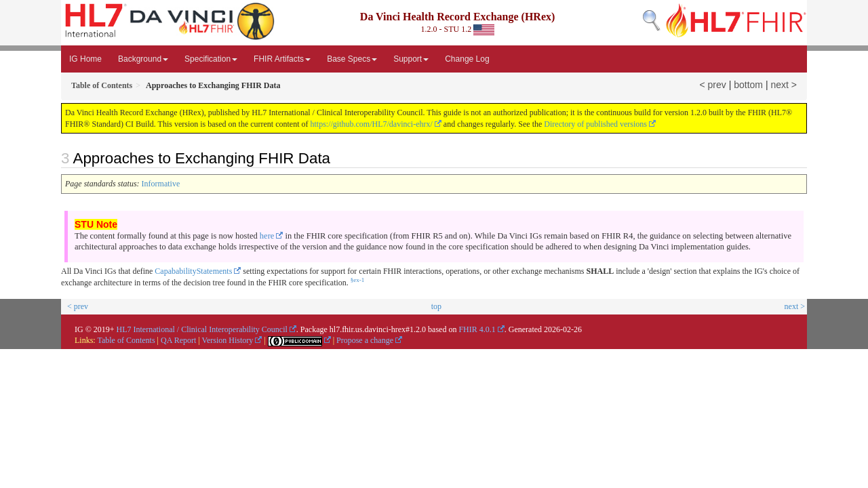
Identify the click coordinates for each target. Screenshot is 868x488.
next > (784, 85)
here (267, 236)
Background (143, 59)
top (436, 306)
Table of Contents (126, 340)
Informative (161, 184)
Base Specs (352, 59)
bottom (748, 85)
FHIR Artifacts (282, 59)
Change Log (467, 59)
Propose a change (365, 340)
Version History (228, 340)
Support (411, 59)
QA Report (178, 340)
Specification (211, 59)
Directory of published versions (595, 124)
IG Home (85, 59)
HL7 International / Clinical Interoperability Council (202, 329)
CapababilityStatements (193, 271)
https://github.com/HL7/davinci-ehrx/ (372, 124)
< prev (713, 85)
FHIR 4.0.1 (477, 329)
